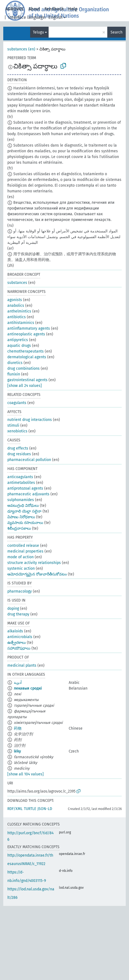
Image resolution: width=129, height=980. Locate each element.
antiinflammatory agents (29, 328)
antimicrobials (20, 637)
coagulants (17, 403)
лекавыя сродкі (28, 688)
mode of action (21, 557)
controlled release (23, 546)
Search (117, 32)
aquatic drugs (19, 346)
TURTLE (30, 809)
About (34, 9)
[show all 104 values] (26, 774)
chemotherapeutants (26, 351)
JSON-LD (45, 809)
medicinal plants (22, 665)
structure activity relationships (34, 563)
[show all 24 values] (25, 386)
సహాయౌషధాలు (19, 648)
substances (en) (21, 49)
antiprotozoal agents (25, 488)
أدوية (18, 683)
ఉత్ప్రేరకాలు (17, 643)
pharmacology (20, 591)
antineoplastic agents (26, 334)
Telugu (38, 32)
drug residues (19, 454)
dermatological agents (27, 357)
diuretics (15, 363)
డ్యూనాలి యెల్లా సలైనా (24, 511)
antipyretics (18, 340)
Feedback (54, 9)
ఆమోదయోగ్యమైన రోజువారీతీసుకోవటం (37, 574)
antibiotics (17, 317)
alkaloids (15, 631)
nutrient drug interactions (30, 420)
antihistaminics (21, 323)
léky (17, 751)
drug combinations (23, 368)
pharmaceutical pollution (29, 460)
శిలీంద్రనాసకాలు (19, 528)
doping (13, 609)
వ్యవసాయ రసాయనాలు (25, 523)
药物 (18, 728)
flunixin (14, 374)
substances (17, 283)
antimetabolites (21, 483)
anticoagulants (20, 477)
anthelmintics (19, 311)
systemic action (21, 568)
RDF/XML (15, 809)
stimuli (13, 425)
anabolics (16, 306)
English (55, 17)
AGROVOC (15, 9)
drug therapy (18, 614)
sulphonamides (21, 500)
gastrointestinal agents (27, 380)
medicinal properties (25, 551)
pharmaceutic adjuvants (28, 494)
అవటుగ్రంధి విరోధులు (23, 506)
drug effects (18, 448)
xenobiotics (17, 431)
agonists (15, 300)
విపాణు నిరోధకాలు (21, 517)
